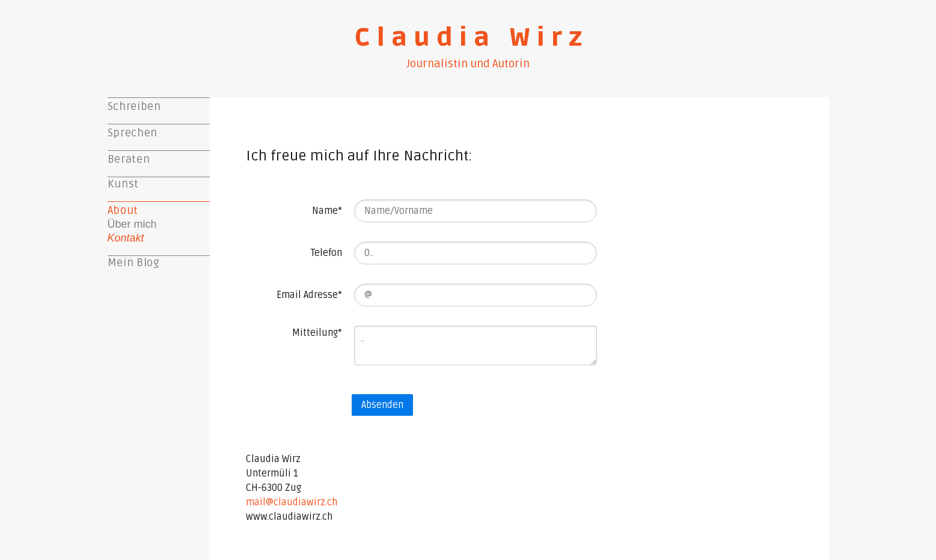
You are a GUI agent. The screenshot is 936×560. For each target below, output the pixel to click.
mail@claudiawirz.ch (292, 502)
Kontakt (126, 238)
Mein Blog (134, 263)
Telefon (326, 253)
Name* (327, 211)
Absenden (382, 405)
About (123, 210)
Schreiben (134, 106)
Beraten (129, 159)
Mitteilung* (317, 333)
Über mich (132, 224)
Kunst (123, 184)
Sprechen (133, 133)
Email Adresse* (309, 295)
